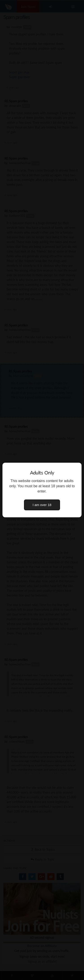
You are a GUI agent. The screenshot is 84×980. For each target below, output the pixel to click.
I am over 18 (42, 505)
